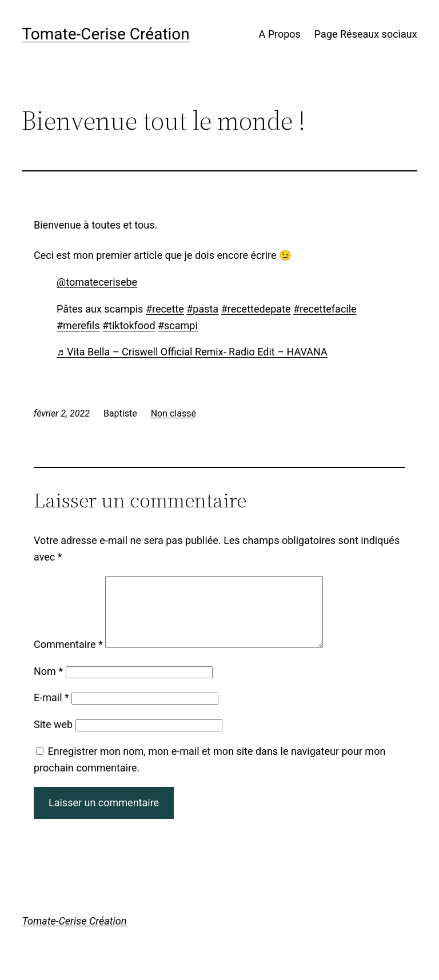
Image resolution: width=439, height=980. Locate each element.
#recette (165, 309)
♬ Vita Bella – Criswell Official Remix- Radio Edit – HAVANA (192, 352)
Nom (48, 685)
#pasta (202, 309)
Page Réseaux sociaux (366, 34)
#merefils (78, 325)
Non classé (173, 413)
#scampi (178, 325)
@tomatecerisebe (97, 282)
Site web (53, 738)
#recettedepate (256, 309)
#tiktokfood (129, 325)
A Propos (279, 34)
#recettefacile (325, 309)
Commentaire (68, 658)
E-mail (51, 711)
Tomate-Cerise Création (105, 34)
